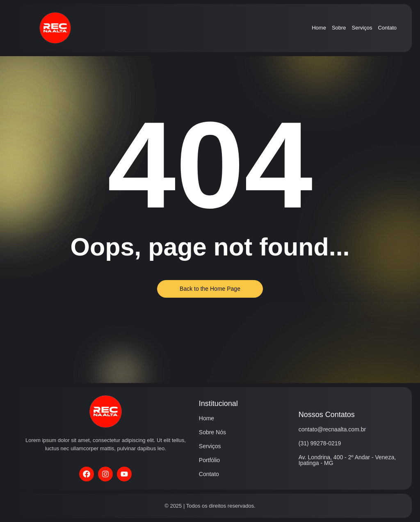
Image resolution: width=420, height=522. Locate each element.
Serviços (362, 28)
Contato (387, 28)
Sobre (339, 28)
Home (319, 28)
